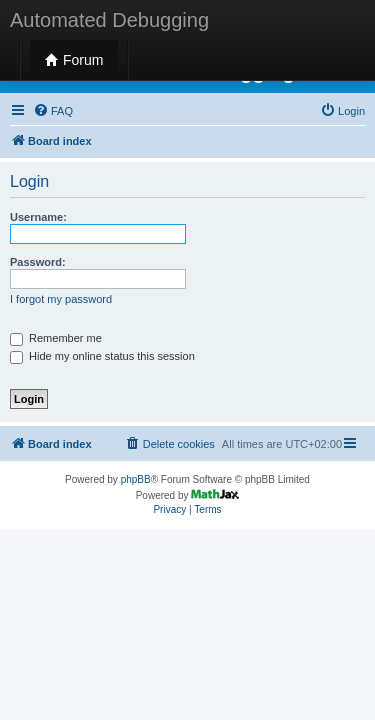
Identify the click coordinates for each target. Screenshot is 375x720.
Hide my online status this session (102, 356)
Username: (38, 217)
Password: (38, 262)
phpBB (136, 479)
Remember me (56, 338)
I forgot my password (61, 299)
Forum (74, 60)
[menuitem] (53, 111)
